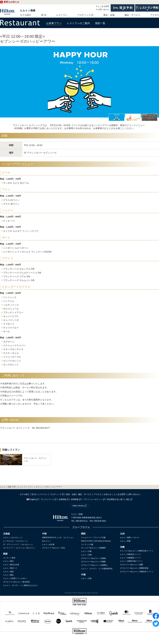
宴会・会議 (109, 15)
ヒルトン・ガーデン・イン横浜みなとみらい (21, 585)
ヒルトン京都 (86, 555)
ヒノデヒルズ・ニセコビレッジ (15, 541)
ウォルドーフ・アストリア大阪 (93, 537)
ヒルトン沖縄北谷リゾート (131, 554)
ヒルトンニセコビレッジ (13, 537)
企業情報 (62, 499)
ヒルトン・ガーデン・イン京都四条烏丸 (97, 569)
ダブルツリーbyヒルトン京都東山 (94, 565)
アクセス (155, 15)
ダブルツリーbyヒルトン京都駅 (93, 562)
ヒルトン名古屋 (48, 544)
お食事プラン (54, 23)
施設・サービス (132, 15)
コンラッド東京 (9, 558)
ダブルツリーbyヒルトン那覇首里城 (134, 568)
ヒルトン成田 (8, 572)
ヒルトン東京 (8, 561)
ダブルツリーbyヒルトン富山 (54, 548)
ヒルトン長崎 (28, 11)
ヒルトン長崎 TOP (8, 487)
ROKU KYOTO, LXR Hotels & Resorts (96, 541)
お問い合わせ (103, 10)
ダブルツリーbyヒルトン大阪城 (93, 558)
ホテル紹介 (26, 15)
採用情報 (75, 499)
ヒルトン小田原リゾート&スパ (15, 578)
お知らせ (107, 494)
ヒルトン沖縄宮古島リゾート (131, 561)
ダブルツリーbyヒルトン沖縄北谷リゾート (137, 572)
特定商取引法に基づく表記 (118, 499)
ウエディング (84, 15)
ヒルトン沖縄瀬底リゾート (131, 558)
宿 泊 (44, 15)
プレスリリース (47, 499)
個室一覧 (100, 23)
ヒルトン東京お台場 (11, 565)
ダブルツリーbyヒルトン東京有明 (16, 582)
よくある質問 (103, 6)
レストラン (62, 15)
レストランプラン (26, 487)
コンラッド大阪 (87, 544)
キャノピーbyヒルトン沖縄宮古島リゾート (137, 551)
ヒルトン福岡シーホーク (130, 537)
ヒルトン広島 (86, 578)
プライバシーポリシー (93, 499)
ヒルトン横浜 (8, 575)
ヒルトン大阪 (86, 551)
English (31, 499)
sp (79, 642)
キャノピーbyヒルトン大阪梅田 (93, 548)
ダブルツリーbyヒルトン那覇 (131, 565)
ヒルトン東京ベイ (10, 568)
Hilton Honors (78, 506)
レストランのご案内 (78, 23)
